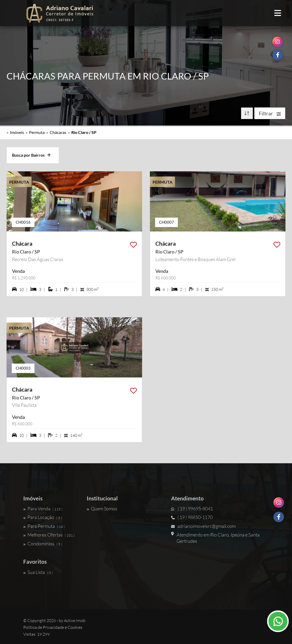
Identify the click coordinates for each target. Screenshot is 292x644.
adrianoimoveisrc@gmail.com (203, 526)
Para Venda (43, 509)
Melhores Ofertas (49, 535)
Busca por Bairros (31, 155)
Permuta (37, 132)
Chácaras (58, 132)
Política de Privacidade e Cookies (53, 627)
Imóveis (17, 132)
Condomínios (43, 544)
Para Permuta (44, 526)
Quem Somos (102, 509)
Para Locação (43, 517)
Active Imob (75, 620)
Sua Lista (38, 572)
